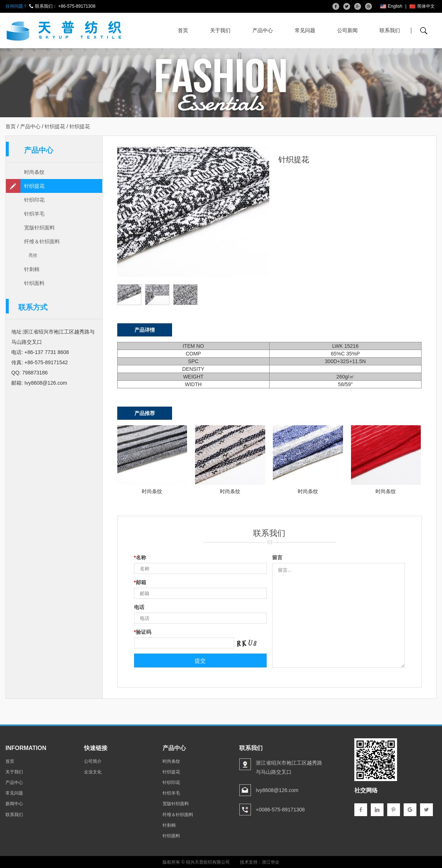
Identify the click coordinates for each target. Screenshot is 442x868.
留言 (277, 557)
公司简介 (93, 761)
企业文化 (93, 772)
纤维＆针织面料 (42, 241)
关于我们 (220, 30)
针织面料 (34, 283)
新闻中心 (14, 804)
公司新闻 (347, 30)
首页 (183, 30)
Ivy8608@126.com (46, 383)
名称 (140, 557)
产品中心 (263, 30)
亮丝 (33, 255)
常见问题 (305, 30)
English (391, 6)
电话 (139, 607)
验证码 (143, 632)
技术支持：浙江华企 (260, 862)
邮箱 (140, 582)
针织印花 (34, 200)
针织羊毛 (34, 214)
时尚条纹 (34, 172)
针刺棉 (32, 269)
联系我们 (390, 30)
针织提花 (55, 126)
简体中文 (422, 6)
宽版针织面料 (39, 228)
